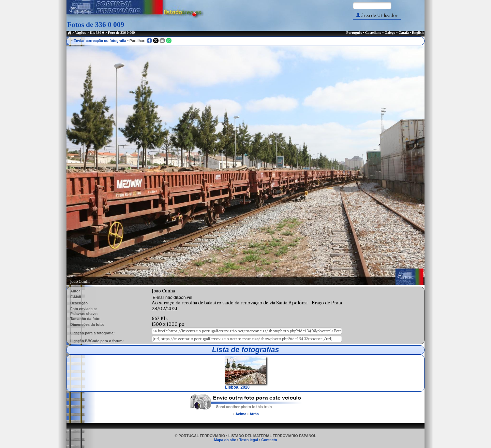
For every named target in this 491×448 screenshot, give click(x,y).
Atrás (254, 414)
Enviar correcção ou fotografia (100, 41)
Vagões (80, 33)
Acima (241, 414)
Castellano (373, 33)
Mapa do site (225, 440)
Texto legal (249, 440)
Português (354, 33)
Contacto (269, 440)
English (418, 33)
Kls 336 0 (97, 33)
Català (404, 33)
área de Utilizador (377, 16)
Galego (390, 33)
